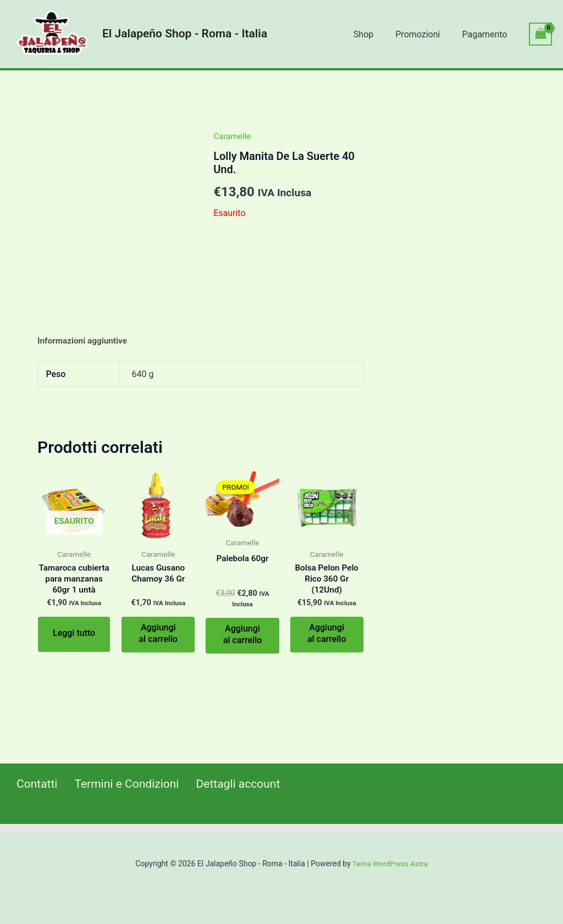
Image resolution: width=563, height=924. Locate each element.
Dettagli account (231, 784)
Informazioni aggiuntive (84, 341)
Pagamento (487, 34)
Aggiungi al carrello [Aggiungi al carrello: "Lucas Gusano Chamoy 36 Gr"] (158, 634)
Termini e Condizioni (121, 784)
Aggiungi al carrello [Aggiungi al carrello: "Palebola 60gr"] (243, 635)
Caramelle (233, 136)
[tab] (84, 341)
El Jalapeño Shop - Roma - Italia (185, 34)
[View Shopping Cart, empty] (540, 34)
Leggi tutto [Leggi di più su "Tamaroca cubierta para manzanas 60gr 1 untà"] (74, 646)
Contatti (32, 784)
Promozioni (424, 34)
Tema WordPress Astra (390, 864)
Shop (374, 34)
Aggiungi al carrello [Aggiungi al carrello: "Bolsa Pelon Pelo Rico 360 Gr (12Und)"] (327, 635)
